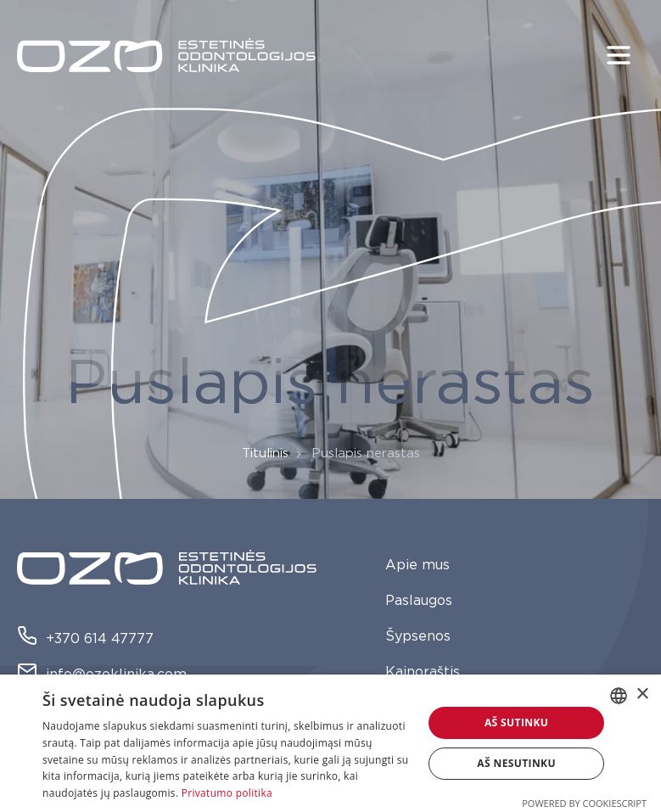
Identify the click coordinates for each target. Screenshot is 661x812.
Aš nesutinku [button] (516, 763)
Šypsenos (418, 636)
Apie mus (417, 565)
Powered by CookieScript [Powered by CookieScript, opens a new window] (584, 803)
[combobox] (619, 696)
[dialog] (330, 743)
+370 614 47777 (85, 639)
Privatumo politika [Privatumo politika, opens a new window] (227, 793)
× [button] (642, 694)
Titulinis (265, 454)
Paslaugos (419, 601)
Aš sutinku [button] (516, 722)
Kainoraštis (423, 672)
